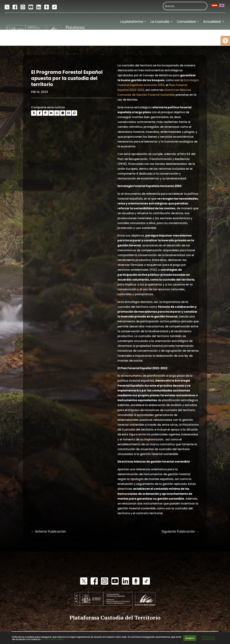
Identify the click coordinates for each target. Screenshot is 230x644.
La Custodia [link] (160, 22)
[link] (225, 41)
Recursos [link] (193, 38)
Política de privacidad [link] (208, 638)
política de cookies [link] (52, 639)
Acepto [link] (190, 638)
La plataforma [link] (132, 22)
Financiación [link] (214, 38)
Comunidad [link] (186, 22)
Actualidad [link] (212, 22)
